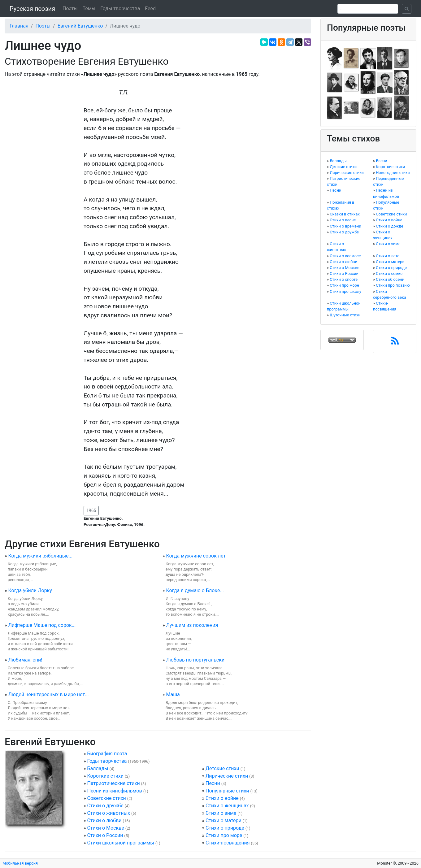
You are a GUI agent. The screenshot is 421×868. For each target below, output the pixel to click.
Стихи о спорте (344, 279)
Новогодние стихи (393, 173)
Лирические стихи (227, 776)
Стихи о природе (225, 828)
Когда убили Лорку (30, 590)
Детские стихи (222, 768)
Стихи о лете (388, 256)
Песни (213, 783)
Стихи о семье (389, 273)
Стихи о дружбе (105, 806)
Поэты (70, 9)
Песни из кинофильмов (114, 791)
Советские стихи (106, 798)
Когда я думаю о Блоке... (195, 590)
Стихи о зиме (221, 813)
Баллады (98, 768)
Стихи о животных (108, 813)
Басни (382, 161)
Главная (19, 26)
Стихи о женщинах (227, 806)
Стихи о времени (345, 226)
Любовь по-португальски (195, 660)
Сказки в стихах (345, 214)
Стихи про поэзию (393, 285)
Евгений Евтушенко (80, 26)
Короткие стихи (105, 776)
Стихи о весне (343, 220)
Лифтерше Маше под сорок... (42, 625)
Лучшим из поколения (192, 625)
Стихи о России (105, 835)
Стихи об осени (390, 279)
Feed (150, 9)
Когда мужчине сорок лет (196, 556)
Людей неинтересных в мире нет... (48, 694)
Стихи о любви (104, 820)
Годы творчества (120, 9)
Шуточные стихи (345, 315)
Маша (173, 694)
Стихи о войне (222, 798)
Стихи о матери (224, 820)
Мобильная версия (20, 863)
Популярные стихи (227, 791)
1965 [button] (91, 510)
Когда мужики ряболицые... (40, 556)
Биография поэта (107, 754)
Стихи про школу (345, 291)
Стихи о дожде (389, 226)
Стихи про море (224, 835)
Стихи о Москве (105, 828)
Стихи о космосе (345, 256)
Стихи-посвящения (228, 843)
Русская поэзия (32, 9)
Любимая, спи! (25, 660)
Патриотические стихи (113, 783)
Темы (89, 9)
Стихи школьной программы (120, 843)
